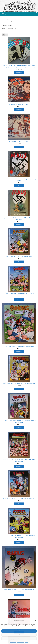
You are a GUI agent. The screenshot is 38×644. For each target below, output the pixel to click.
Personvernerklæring (21, 642)
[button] (36, 620)
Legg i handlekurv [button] (19, 72)
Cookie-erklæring (13, 642)
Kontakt (27, 642)
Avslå (19, 635)
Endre (19, 639)
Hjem (3, 19)
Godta (19, 631)
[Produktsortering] (19, 26)
